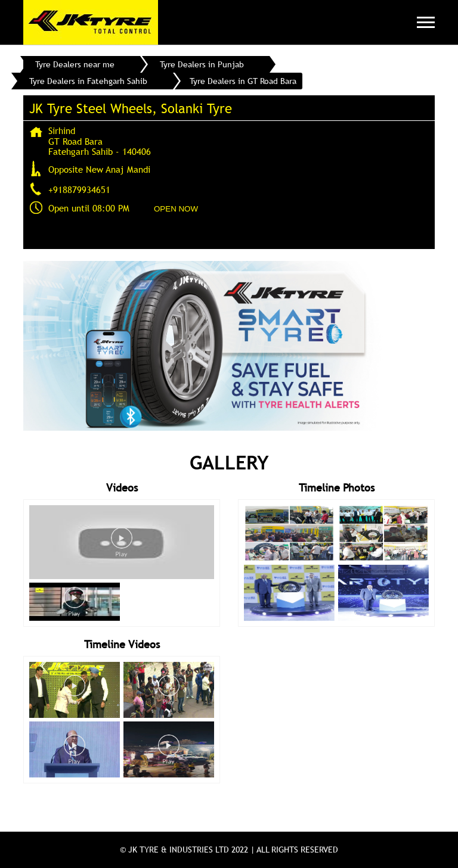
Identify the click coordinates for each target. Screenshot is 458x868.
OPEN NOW (176, 209)
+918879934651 (79, 189)
